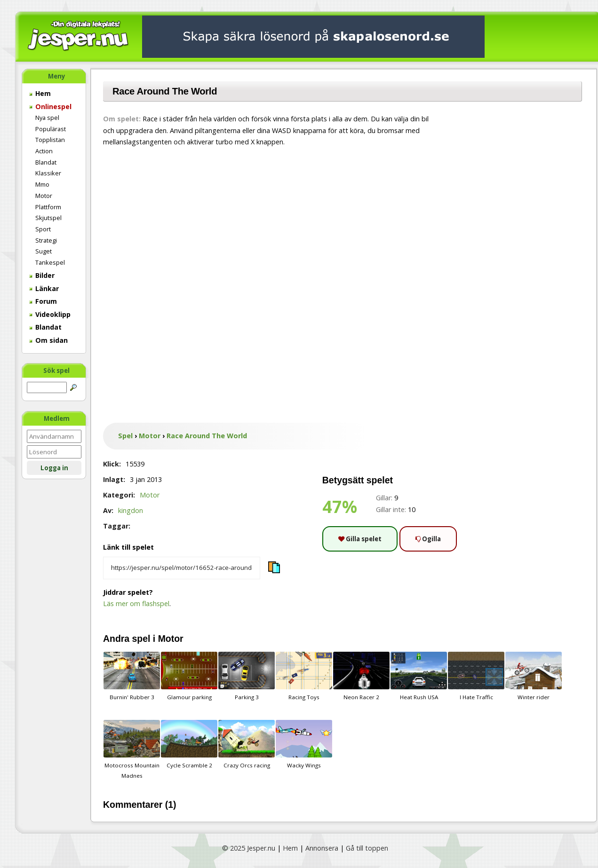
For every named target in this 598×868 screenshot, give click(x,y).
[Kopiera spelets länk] (182, 568)
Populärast (51, 129)
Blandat (46, 162)
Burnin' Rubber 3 (132, 676)
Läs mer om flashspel (136, 604)
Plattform (48, 207)
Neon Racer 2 (361, 676)
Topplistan (50, 140)
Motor (44, 196)
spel (141, 639)
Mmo (42, 184)
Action (44, 151)
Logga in (54, 468)
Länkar (44, 288)
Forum (43, 301)
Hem (40, 93)
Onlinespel (50, 107)
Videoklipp (50, 314)
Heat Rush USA (419, 676)
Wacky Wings (304, 744)
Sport (43, 229)
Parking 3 (247, 676)
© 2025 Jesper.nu (249, 848)
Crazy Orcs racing (247, 744)
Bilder (42, 275)
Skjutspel (48, 218)
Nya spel (47, 118)
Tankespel (50, 262)
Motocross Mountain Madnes (132, 750)
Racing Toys (304, 676)
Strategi (46, 240)
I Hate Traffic (476, 676)
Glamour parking (189, 676)
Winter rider (534, 676)
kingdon (131, 510)
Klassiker (48, 173)
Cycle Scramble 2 (189, 744)
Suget (44, 251)
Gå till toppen (367, 848)
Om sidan (48, 340)
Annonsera (322, 848)
